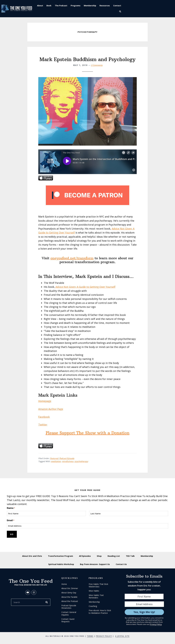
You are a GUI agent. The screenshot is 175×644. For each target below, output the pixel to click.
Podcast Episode (67, 458)
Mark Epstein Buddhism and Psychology (87, 59)
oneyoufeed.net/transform (72, 258)
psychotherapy (81, 461)
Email (11, 520)
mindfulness (68, 461)
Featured (54, 458)
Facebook (44, 417)
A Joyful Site (122, 636)
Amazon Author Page (51, 409)
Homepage (45, 401)
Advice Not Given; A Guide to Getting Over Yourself (85, 287)
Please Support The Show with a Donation (88, 433)
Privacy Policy (156, 624)
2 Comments (97, 65)
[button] (121, 12)
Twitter (43, 425)
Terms (90, 636)
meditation (56, 461)
